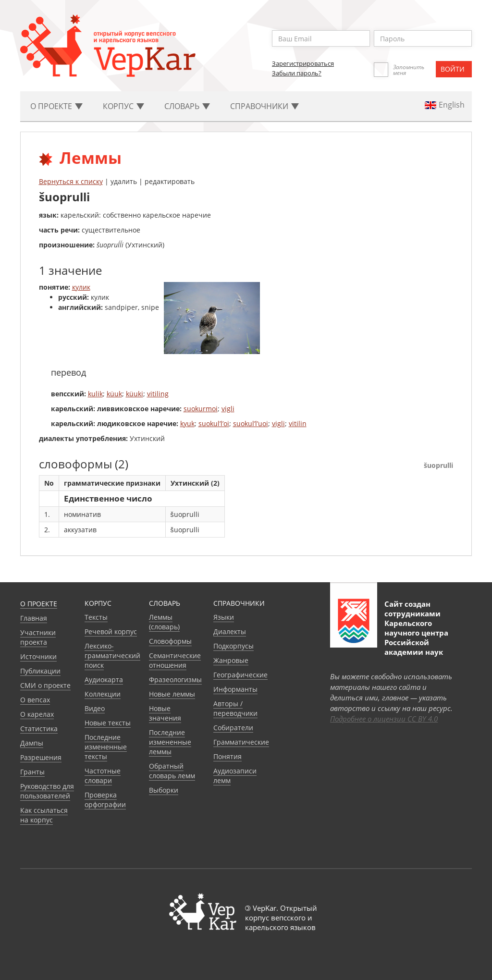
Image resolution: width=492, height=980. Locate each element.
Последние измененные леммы (170, 742)
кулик (81, 287)
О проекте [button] (56, 106)
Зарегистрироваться (303, 63)
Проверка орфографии (105, 800)
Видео (95, 708)
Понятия (228, 756)
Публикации (40, 671)
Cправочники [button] (264, 106)
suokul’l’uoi (251, 423)
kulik (95, 394)
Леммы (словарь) (164, 622)
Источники (38, 656)
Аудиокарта (104, 680)
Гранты (32, 772)
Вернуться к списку (71, 181)
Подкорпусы (234, 646)
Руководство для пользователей (47, 791)
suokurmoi (201, 409)
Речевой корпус (111, 631)
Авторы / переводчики (235, 708)
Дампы (32, 743)
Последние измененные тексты (106, 747)
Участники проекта (38, 637)
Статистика (39, 729)
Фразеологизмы (175, 680)
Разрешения (41, 757)
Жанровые (231, 660)
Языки (224, 617)
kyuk (187, 423)
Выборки (164, 790)
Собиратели (233, 728)
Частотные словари (103, 776)
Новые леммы (172, 694)
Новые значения (165, 713)
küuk (114, 394)
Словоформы (170, 641)
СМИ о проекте (45, 685)
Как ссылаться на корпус (44, 815)
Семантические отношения (175, 660)
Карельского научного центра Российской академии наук (416, 637)
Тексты (96, 617)
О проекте (39, 604)
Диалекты (230, 631)
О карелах (37, 714)
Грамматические (241, 742)
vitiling (158, 394)
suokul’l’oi (214, 423)
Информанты (235, 689)
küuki (135, 394)
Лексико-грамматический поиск (112, 655)
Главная (34, 618)
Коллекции (103, 694)
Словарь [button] (187, 106)
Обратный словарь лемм (172, 771)
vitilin (298, 423)
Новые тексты (108, 723)
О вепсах (35, 700)
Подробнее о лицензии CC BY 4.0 (384, 719)
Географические (240, 675)
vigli (228, 409)
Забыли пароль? (297, 73)
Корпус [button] (123, 106)
